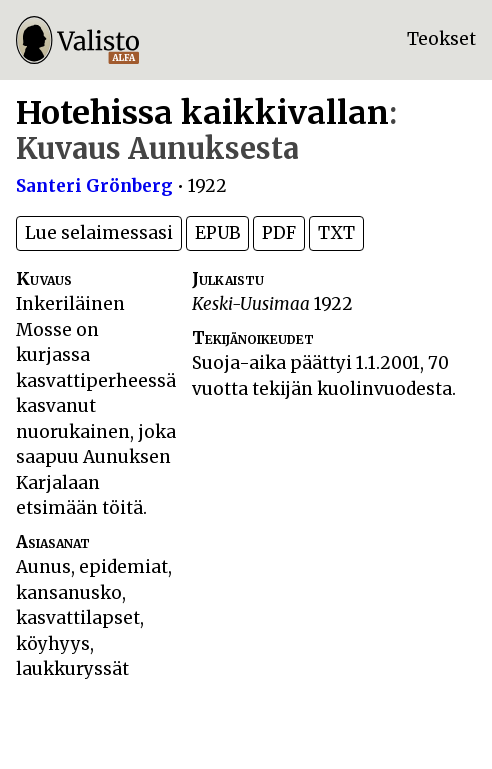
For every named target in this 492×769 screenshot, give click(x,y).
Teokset (441, 39)
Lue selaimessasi (99, 233)
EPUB (217, 233)
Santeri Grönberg (94, 186)
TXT (336, 233)
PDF (279, 233)
